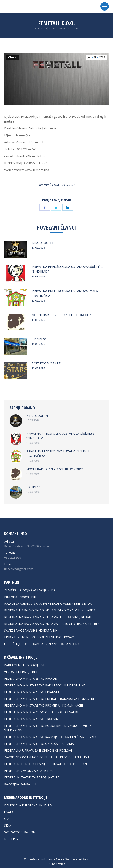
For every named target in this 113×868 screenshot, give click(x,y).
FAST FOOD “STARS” (47, 363)
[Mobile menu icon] (105, 6)
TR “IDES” (39, 339)
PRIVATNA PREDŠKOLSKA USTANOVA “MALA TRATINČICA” (65, 293)
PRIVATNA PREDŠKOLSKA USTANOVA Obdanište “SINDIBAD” (68, 269)
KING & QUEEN (43, 243)
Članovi (13, 57)
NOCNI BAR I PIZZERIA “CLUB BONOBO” (62, 315)
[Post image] (16, 250)
